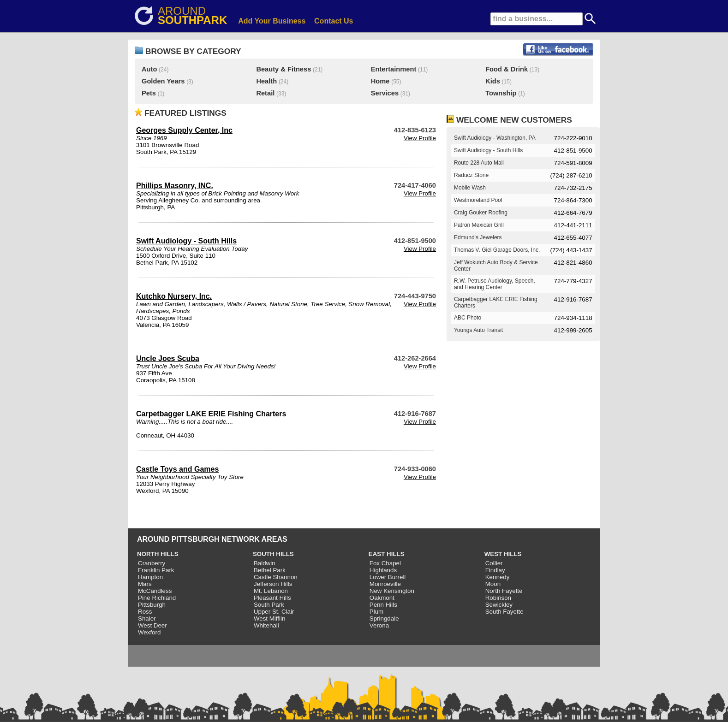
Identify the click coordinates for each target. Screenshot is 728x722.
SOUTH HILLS (273, 554)
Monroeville (385, 584)
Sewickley (499, 605)
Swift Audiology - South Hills (186, 241)
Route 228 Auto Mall (479, 163)
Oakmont (382, 598)
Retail (265, 93)
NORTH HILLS (158, 554)
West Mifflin (269, 618)
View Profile (420, 138)
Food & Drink (507, 69)
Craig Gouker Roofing (481, 213)
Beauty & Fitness (283, 69)
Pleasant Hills (272, 598)
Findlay (495, 570)
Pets (149, 93)
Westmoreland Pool (478, 200)
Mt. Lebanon (271, 591)
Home (380, 81)
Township (501, 93)
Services (385, 93)
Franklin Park (156, 570)
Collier (494, 563)
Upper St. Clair (274, 612)
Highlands (383, 570)
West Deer (152, 625)
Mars (145, 584)
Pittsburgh (152, 605)
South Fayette (504, 612)
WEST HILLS (503, 554)
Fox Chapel (385, 563)
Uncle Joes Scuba (168, 358)
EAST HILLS (387, 554)
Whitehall (266, 625)
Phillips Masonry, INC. (175, 186)
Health (266, 81)
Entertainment (394, 69)
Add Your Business (272, 21)
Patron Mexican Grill (479, 225)
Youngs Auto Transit (478, 330)
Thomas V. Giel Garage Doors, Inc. (497, 250)
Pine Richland (157, 598)
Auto (149, 69)
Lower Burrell (388, 577)
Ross (145, 612)
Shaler (147, 618)
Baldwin (265, 563)
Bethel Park (270, 570)
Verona (379, 625)
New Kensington (392, 591)
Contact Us (334, 21)
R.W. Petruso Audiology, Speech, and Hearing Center (495, 284)
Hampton (150, 577)
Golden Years (163, 81)
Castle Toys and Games (177, 469)
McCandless (155, 591)
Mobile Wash (470, 188)
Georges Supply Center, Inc (184, 130)
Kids (493, 81)
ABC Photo (468, 318)
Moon (493, 584)
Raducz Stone (471, 175)
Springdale (384, 618)
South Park (269, 605)
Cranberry (152, 563)
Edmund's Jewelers (478, 237)
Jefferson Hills (273, 584)
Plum (376, 612)
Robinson (498, 598)
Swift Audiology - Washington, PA (495, 138)
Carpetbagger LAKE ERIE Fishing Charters (211, 414)
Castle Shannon (276, 577)
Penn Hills (383, 605)
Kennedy (498, 577)
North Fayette (504, 591)
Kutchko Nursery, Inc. (174, 296)
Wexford (149, 632)
